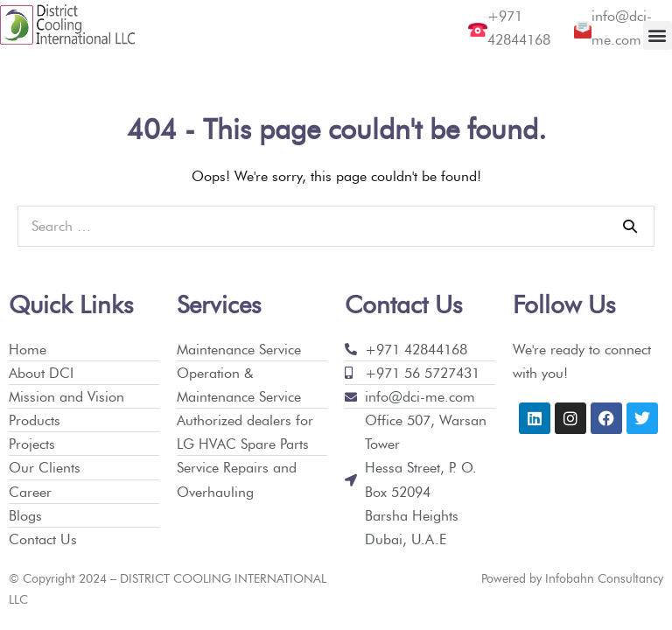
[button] (658, 35)
